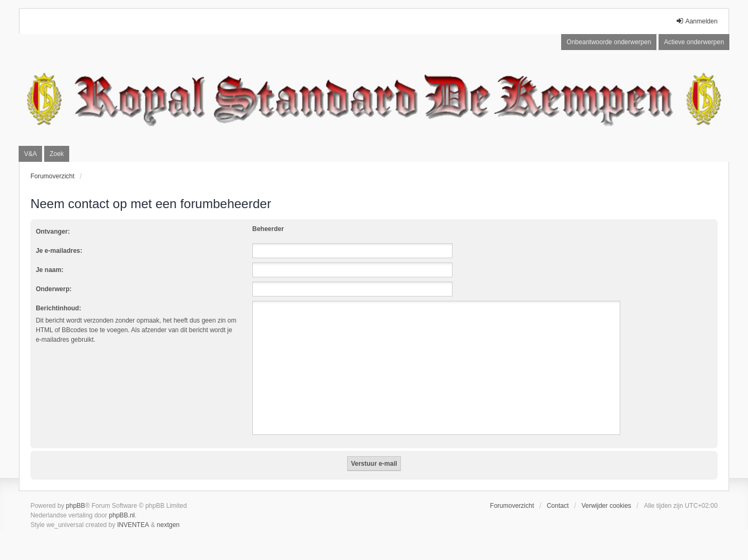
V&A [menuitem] (30, 154)
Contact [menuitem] (558, 506)
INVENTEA (133, 525)
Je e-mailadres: (59, 251)
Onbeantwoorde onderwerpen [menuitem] (609, 42)
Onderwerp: (54, 289)
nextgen (168, 525)
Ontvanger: (53, 232)
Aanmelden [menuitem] (697, 21)
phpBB (76, 506)
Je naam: (50, 270)
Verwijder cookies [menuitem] (606, 506)
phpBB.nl (122, 515)
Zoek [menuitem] (57, 154)
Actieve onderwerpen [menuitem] (694, 42)
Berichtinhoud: (58, 308)
